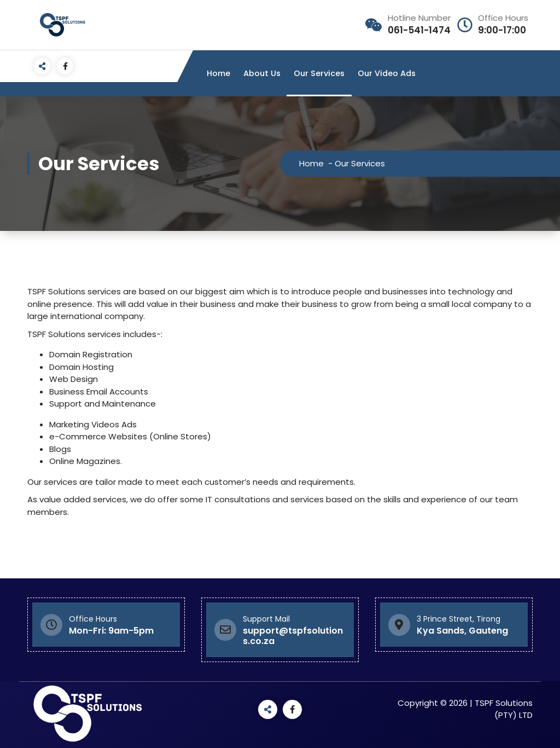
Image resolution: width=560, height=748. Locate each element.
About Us (262, 73)
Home (218, 73)
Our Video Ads (387, 73)
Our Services (319, 73)
